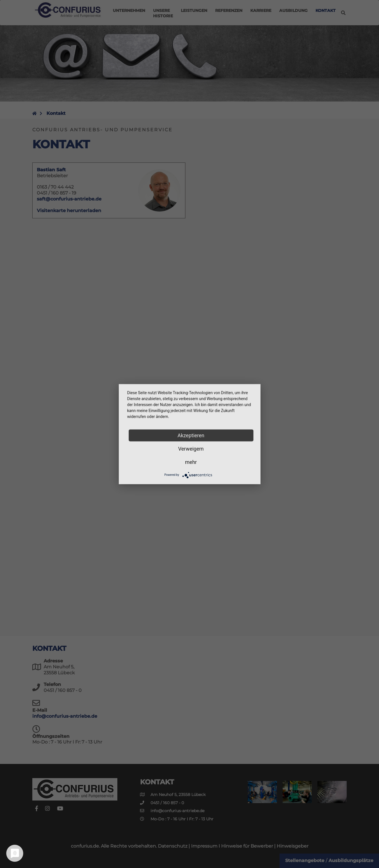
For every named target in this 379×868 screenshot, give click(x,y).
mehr (191, 462)
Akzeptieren (191, 435)
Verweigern (191, 448)
